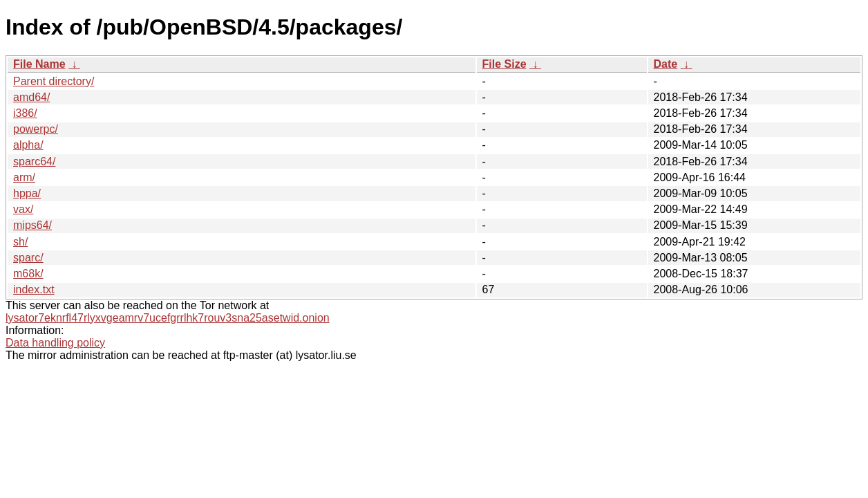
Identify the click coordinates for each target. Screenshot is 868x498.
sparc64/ (34, 162)
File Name (39, 64)
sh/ (20, 242)
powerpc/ (36, 129)
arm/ (24, 177)
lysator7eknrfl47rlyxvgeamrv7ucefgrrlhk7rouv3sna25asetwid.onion (168, 318)
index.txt (34, 289)
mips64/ (32, 225)
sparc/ (28, 258)
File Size (504, 64)
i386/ (25, 113)
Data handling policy (55, 343)
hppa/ (27, 193)
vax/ (23, 209)
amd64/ (31, 97)
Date (666, 64)
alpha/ (28, 145)
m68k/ (28, 274)
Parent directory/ (54, 81)
